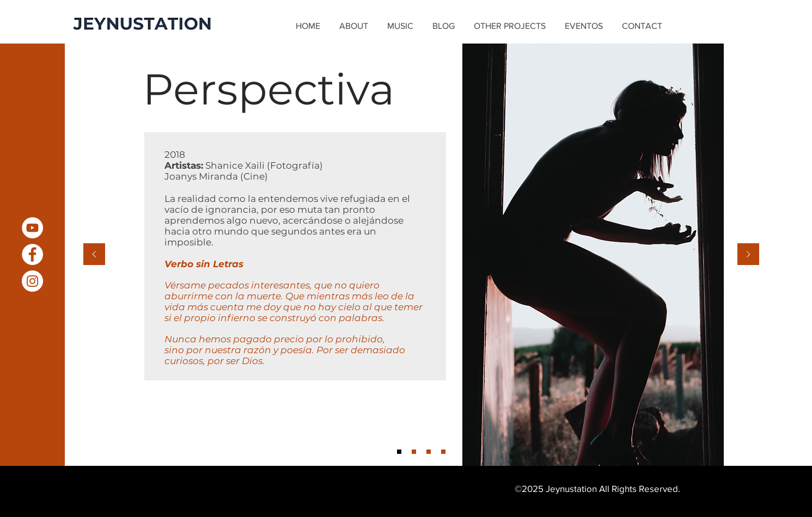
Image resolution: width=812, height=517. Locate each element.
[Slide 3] (429, 452)
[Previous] (94, 255)
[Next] (748, 255)
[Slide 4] (443, 452)
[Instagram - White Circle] (32, 281)
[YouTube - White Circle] (32, 228)
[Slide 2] (414, 452)
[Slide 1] (399, 452)
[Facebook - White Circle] (32, 254)
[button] (402, 26)
